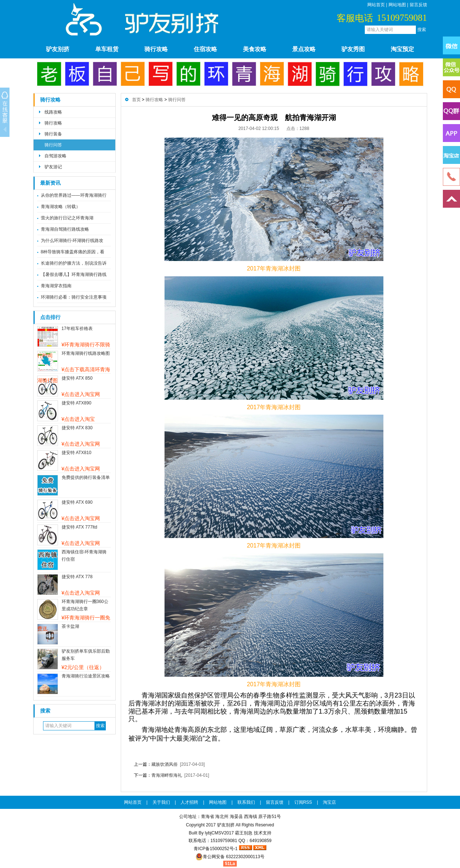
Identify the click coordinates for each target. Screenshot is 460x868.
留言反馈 (418, 5)
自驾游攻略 (55, 156)
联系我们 (246, 802)
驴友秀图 (353, 49)
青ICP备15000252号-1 (216, 849)
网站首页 (376, 5)
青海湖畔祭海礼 (167, 775)
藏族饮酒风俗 (165, 764)
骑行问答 (53, 145)
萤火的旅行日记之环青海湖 (67, 218)
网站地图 (397, 5)
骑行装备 (53, 134)
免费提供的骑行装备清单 (86, 477)
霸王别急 (244, 833)
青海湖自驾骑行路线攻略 (65, 229)
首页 (136, 100)
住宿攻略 (205, 49)
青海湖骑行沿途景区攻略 (86, 676)
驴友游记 (53, 167)
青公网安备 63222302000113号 (230, 857)
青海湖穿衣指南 (56, 286)
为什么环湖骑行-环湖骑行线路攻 (72, 241)
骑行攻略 (156, 49)
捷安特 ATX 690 (77, 502)
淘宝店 (329, 802)
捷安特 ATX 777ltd (80, 527)
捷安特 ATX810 (77, 453)
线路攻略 (53, 112)
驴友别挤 (58, 49)
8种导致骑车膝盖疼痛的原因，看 (73, 252)
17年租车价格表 (77, 329)
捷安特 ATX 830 (77, 428)
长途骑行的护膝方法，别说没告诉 (74, 263)
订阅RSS (303, 802)
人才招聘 (189, 802)
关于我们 (161, 802)
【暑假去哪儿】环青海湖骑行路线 (74, 274)
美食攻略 (255, 49)
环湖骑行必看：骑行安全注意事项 (74, 297)
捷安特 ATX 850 (77, 378)
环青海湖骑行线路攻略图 (86, 353)
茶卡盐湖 (70, 626)
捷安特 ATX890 (77, 403)
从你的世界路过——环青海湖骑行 (74, 195)
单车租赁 (107, 49)
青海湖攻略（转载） (61, 207)
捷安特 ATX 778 (77, 577)
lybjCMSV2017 (219, 833)
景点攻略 (304, 49)
